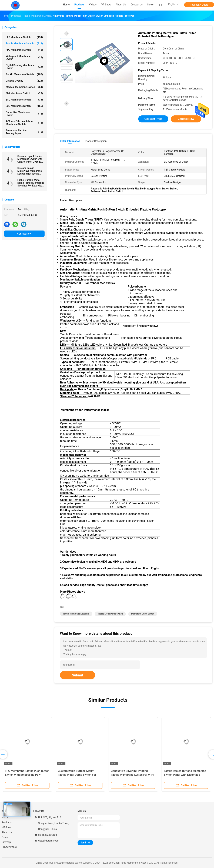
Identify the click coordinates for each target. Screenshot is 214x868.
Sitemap (6, 842)
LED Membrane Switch (24, 37)
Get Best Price (153, 119)
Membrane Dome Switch (143, 614)
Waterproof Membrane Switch (24, 58)
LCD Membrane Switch (24, 106)
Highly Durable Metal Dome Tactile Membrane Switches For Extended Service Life (31, 183)
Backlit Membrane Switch (24, 74)
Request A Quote (199, 5)
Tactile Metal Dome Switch (110, 614)
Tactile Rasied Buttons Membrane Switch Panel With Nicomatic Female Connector (185, 775)
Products (7, 822)
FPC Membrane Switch (24, 50)
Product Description (96, 141)
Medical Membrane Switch (24, 87)
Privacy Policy (9, 847)
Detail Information (70, 141)
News (5, 837)
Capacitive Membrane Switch (24, 114)
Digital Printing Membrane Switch (24, 67)
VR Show (7, 827)
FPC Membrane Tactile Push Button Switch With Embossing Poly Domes (27, 775)
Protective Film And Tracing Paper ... (24, 132)
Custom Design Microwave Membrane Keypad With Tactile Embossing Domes (30, 171)
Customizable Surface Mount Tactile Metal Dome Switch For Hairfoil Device (77, 775)
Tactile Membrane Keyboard (76, 614)
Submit (78, 675)
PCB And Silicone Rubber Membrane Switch (24, 123)
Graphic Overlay (24, 81)
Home (5, 817)
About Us (7, 832)
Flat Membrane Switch (24, 93)
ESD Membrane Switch (24, 100)
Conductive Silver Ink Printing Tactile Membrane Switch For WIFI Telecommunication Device (132, 775)
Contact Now (24, 234)
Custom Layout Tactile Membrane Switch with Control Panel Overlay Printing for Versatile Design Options (30, 159)
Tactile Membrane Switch (24, 44)
